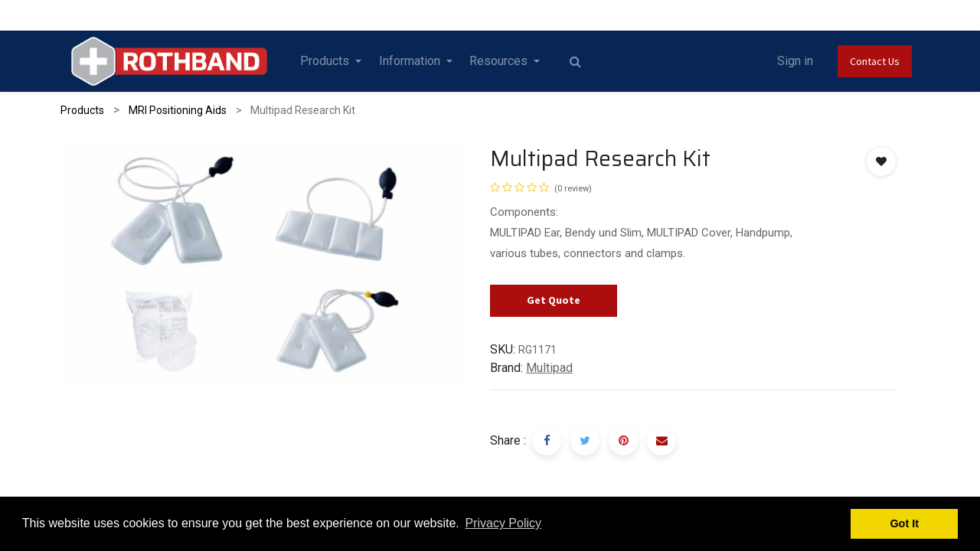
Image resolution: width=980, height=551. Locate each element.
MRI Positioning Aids (178, 110)
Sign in (795, 61)
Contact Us (875, 61)
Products (82, 110)
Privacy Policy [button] (503, 523)
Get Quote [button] (554, 300)
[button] (881, 161)
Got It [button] (904, 523)
